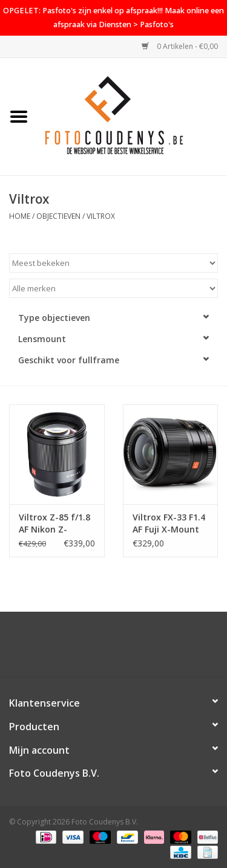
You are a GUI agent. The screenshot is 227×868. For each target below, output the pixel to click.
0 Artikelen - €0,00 (180, 46)
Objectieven (58, 216)
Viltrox (101, 216)
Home (20, 216)
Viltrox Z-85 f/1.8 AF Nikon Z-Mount (54, 523)
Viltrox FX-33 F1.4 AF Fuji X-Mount (169, 523)
